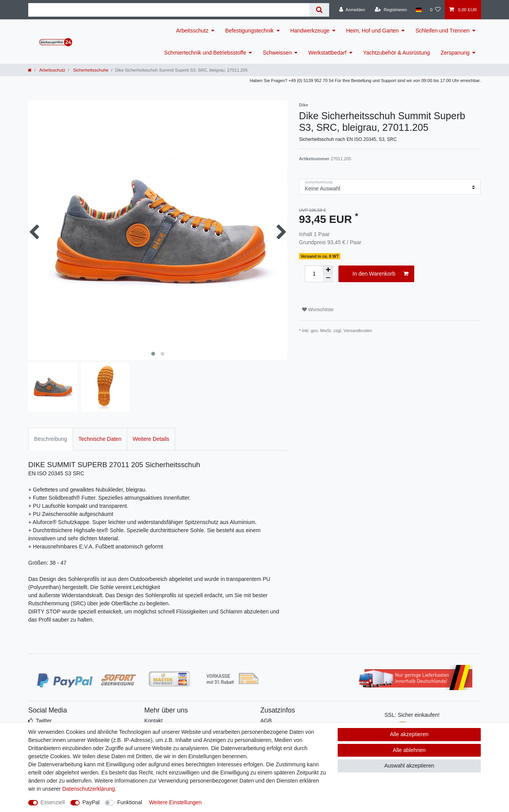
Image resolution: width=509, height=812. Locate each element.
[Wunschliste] (435, 10)
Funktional (130, 802)
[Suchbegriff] (169, 10)
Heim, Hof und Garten (372, 31)
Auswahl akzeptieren (409, 766)
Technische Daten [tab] (100, 439)
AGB (266, 721)
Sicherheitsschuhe (90, 70)
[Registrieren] (391, 10)
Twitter (44, 721)
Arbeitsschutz (192, 31)
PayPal (91, 802)
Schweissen (277, 53)
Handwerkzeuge (310, 31)
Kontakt (153, 721)
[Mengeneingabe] (314, 274)
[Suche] (319, 10)
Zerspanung (455, 53)
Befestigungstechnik (249, 31)
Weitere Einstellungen (175, 802)
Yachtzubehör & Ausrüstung (397, 53)
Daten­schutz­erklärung (89, 789)
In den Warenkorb (380, 274)
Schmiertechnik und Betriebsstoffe (205, 53)
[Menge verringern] (328, 278)
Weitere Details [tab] (151, 439)
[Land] (418, 10)
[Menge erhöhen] (328, 270)
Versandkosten (358, 331)
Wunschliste (318, 310)
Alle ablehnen (409, 750)
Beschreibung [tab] (51, 439)
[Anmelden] (352, 10)
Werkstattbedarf (327, 53)
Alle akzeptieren (409, 734)
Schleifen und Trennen (442, 31)
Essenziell (53, 802)
